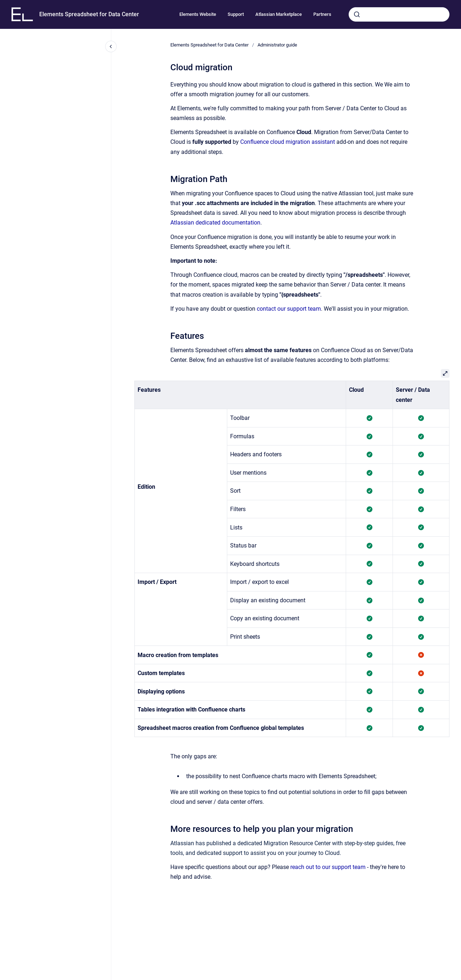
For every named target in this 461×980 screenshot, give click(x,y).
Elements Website (198, 14)
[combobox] (399, 14)
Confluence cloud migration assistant (288, 142)
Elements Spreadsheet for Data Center (89, 14)
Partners (322, 14)
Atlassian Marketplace (279, 14)
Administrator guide (277, 45)
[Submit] (357, 14)
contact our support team (289, 309)
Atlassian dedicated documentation (215, 223)
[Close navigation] (111, 46)
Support (236, 14)
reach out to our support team (328, 867)
